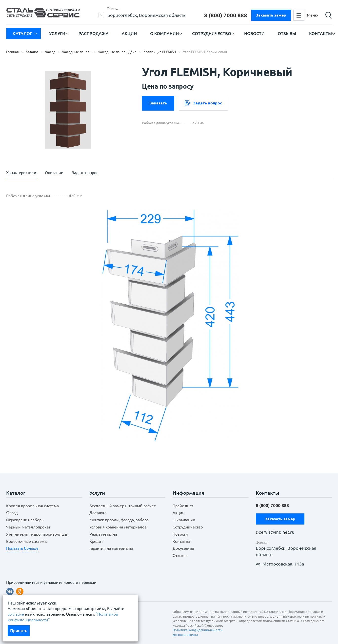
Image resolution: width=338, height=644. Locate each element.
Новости (254, 33)
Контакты (320, 33)
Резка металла (103, 534)
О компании (165, 33)
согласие (16, 614)
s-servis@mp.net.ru (275, 532)
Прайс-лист (183, 506)
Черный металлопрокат (28, 527)
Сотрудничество (212, 33)
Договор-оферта (185, 635)
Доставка (98, 513)
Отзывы (287, 33)
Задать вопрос (203, 103)
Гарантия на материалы (111, 548)
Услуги (57, 33)
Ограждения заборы (25, 520)
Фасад (12, 513)
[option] (68, 110)
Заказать (158, 103)
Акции (129, 33)
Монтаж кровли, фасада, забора (119, 520)
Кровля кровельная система (32, 506)
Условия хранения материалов (118, 527)
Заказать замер (271, 15)
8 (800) (226, 15)
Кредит (96, 541)
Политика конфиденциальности (198, 630)
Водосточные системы (27, 541)
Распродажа (94, 33)
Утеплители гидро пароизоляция (37, 534)
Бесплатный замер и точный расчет (122, 506)
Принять (19, 631)
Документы (183, 548)
